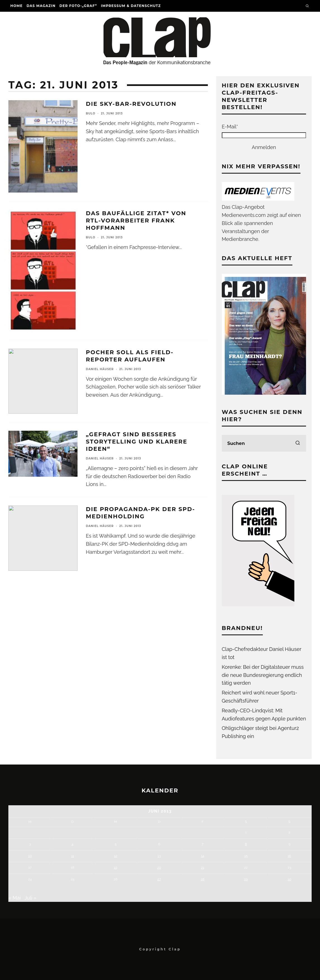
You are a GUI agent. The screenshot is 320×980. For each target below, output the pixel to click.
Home (16, 6)
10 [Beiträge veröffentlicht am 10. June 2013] (30, 856)
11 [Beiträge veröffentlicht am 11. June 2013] (73, 856)
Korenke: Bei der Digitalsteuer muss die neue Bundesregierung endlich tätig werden (263, 675)
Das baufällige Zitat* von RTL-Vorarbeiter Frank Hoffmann (136, 221)
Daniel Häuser (100, 369)
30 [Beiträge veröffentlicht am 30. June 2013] (290, 879)
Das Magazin (41, 6)
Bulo (91, 113)
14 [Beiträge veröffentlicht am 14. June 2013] (203, 856)
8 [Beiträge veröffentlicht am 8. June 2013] (246, 844)
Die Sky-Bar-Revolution (131, 104)
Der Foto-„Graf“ (78, 6)
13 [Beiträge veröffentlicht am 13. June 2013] (159, 856)
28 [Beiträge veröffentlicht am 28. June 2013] (203, 879)
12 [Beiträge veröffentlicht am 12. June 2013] (116, 856)
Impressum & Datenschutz (131, 6)
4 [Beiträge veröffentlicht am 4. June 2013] (73, 844)
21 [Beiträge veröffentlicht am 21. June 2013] (203, 868)
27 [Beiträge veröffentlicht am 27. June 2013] (159, 879)
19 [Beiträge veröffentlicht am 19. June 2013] (116, 868)
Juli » (31, 898)
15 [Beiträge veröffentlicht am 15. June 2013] (246, 856)
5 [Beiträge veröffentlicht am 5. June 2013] (116, 844)
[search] (298, 443)
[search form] (264, 443)
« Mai (15, 898)
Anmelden (264, 147)
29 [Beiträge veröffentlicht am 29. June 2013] (246, 879)
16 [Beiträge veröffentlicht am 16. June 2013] (289, 856)
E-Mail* (230, 127)
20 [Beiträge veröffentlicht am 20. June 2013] (159, 868)
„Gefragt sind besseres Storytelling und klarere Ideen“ (137, 442)
